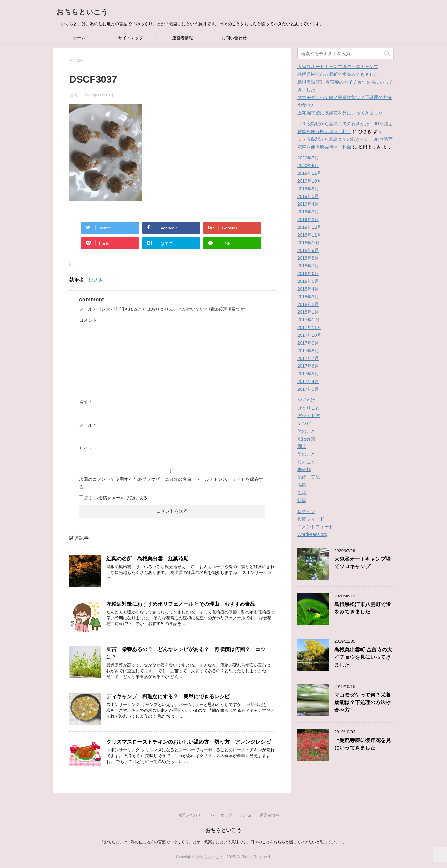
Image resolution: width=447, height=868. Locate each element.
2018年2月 (308, 304)
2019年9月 (308, 189)
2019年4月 (308, 204)
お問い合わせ (234, 38)
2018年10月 (309, 243)
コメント (88, 320)
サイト (86, 448)
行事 (302, 500)
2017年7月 (308, 358)
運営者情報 (183, 38)
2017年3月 (308, 389)
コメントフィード (315, 527)
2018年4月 (308, 289)
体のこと (306, 431)
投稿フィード (311, 519)
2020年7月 (308, 158)
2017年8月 (308, 351)
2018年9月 (308, 250)
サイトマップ (131, 38)
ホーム (79, 38)
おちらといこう (82, 12)
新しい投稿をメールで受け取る (116, 498)
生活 (302, 493)
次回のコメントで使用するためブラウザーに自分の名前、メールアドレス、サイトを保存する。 (171, 483)
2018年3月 (308, 297)
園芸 (302, 446)
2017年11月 (309, 327)
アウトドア (309, 416)
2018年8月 (308, 258)
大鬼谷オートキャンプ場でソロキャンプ (338, 67)
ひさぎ (96, 279)
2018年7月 (308, 266)
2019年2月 (308, 219)
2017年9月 (308, 343)
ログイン (306, 511)
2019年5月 (308, 196)
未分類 (304, 470)
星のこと (306, 454)
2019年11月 (309, 173)
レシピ (304, 423)
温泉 (302, 485)
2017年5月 (308, 374)
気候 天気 (309, 477)
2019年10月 (309, 181)
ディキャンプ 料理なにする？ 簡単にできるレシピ (168, 697)
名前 (85, 402)
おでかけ (306, 400)
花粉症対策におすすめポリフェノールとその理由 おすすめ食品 (181, 604)
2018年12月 (309, 227)
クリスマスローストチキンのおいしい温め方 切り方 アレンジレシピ (188, 742)
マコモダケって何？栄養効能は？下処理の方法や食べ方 (363, 702)
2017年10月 (309, 335)
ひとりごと (309, 408)
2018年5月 (308, 281)
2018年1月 (308, 312)
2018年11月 (309, 235)
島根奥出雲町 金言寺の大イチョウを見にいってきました (363, 657)
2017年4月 (308, 381)
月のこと (306, 462)
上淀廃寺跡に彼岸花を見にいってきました (340, 113)
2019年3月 (308, 212)
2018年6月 (308, 273)
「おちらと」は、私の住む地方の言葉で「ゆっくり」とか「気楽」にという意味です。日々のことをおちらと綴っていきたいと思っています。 (223, 842)
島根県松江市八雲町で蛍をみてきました (338, 74)
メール (87, 425)
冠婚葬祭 (306, 439)
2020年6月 (308, 166)
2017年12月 (309, 320)
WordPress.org (312, 534)
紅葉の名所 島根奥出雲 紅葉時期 (147, 559)
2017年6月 (308, 366)
